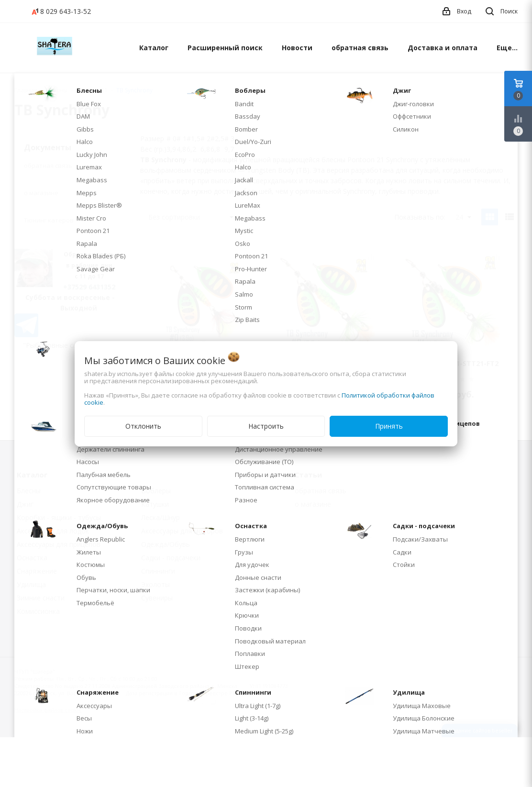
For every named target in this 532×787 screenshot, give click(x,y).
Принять (389, 426)
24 (463, 217)
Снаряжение (37, 571)
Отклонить (143, 426)
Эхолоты (155, 584)
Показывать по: (420, 217)
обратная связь (360, 48)
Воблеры (156, 491)
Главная (26, 90)
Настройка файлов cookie (48, 710)
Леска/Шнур (161, 517)
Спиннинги (158, 571)
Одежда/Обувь (166, 544)
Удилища (31, 584)
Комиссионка (38, 611)
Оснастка (32, 558)
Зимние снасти (41, 598)
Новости (297, 48)
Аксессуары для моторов (182, 531)
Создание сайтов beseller (480, 730)
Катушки (155, 504)
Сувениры (157, 598)
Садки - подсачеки (171, 558)
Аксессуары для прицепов (59, 544)
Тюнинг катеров (49, 220)
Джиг (25, 504)
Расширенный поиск (225, 48)
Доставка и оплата (443, 48)
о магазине (41, 193)
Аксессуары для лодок (53, 531)
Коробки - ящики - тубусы (59, 517)
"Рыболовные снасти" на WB (70, 345)
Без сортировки (191, 217)
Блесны (29, 491)
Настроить (266, 426)
